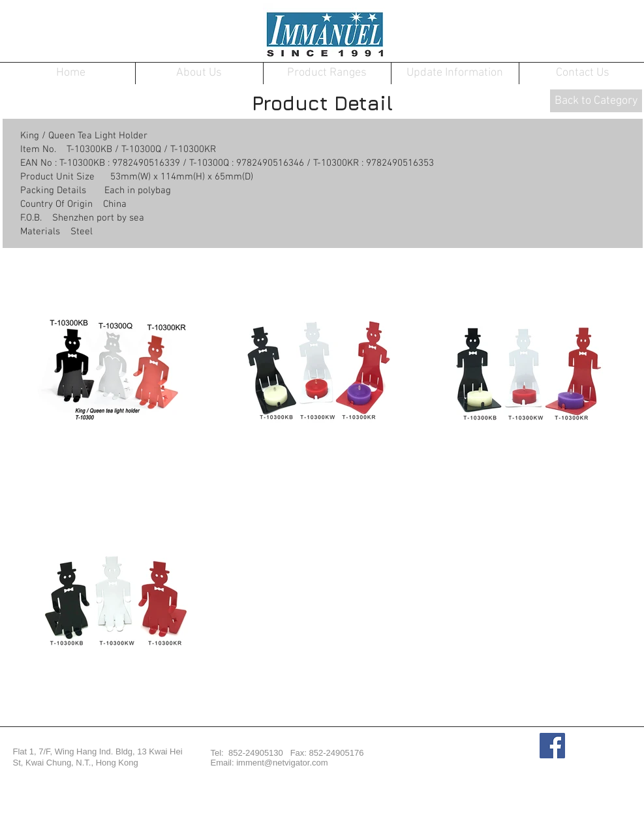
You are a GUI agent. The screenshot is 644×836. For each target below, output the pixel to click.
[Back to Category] (596, 101)
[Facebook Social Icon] (552, 746)
